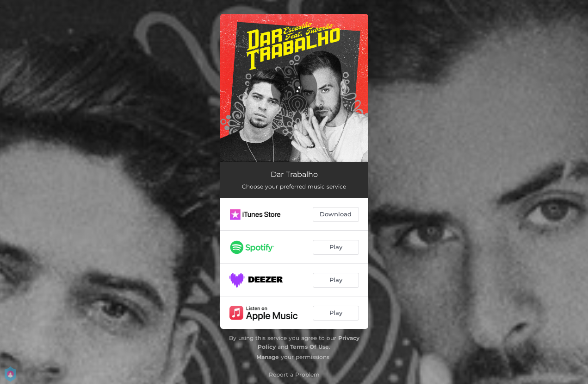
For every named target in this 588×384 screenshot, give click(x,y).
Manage (268, 357)
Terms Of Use (309, 347)
